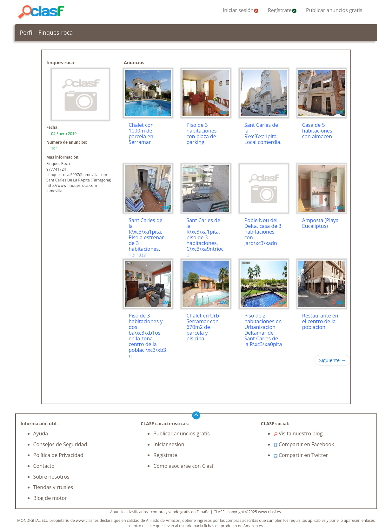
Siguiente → (332, 360)
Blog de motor (50, 498)
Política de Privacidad (58, 455)
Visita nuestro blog (298, 433)
